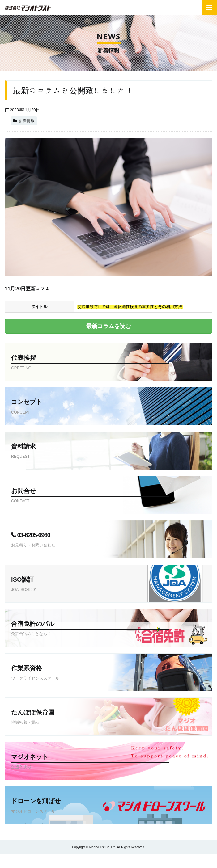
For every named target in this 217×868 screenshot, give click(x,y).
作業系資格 (90, 673)
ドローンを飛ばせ (90, 806)
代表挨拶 (90, 363)
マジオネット (90, 762)
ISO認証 (90, 585)
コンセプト (90, 407)
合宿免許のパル (90, 629)
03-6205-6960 (90, 540)
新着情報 (27, 121)
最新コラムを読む (108, 326)
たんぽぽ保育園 (90, 718)
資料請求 (90, 452)
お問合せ (90, 496)
